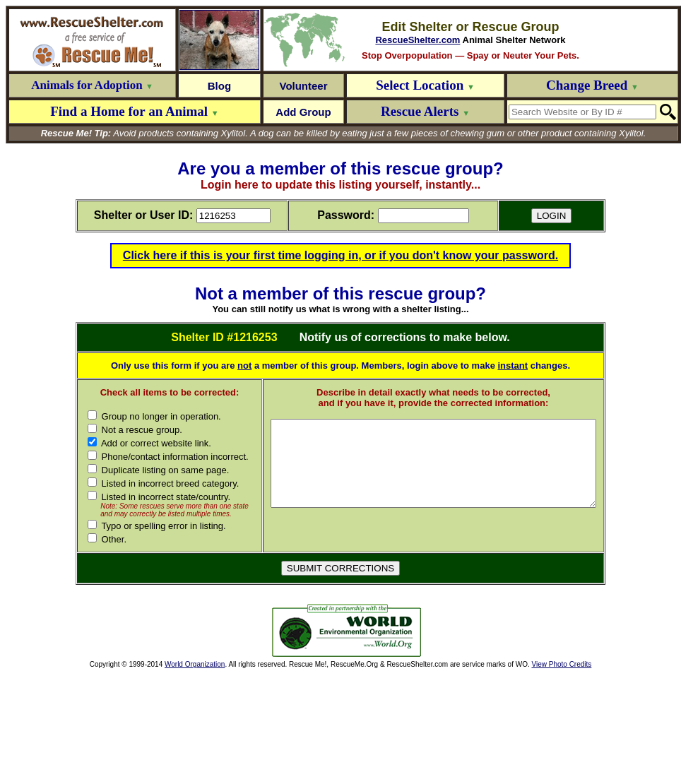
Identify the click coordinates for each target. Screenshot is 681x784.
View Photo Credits (561, 754)
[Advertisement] (162, 720)
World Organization (195, 754)
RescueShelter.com (418, 40)
